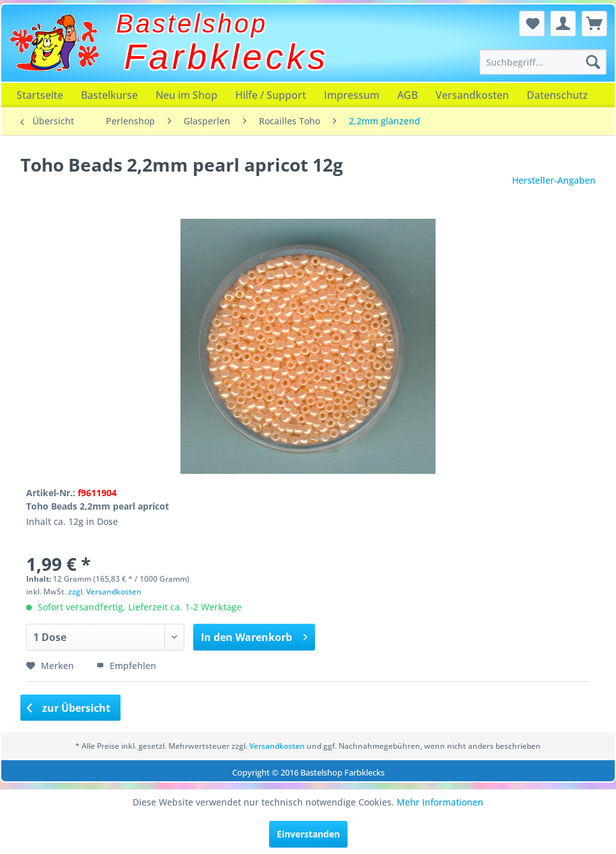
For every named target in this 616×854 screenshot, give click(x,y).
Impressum (352, 95)
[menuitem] (543, 62)
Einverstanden (308, 834)
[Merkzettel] (532, 24)
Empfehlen (126, 666)
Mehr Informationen (440, 802)
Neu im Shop (187, 95)
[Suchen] (593, 62)
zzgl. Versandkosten (105, 592)
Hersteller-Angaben (554, 180)
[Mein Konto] (563, 24)
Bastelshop (192, 24)
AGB (407, 95)
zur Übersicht (69, 708)
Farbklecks (227, 57)
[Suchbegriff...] (543, 62)
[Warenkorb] (594, 24)
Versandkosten (472, 95)
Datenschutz (557, 95)
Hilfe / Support (271, 95)
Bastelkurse (109, 95)
